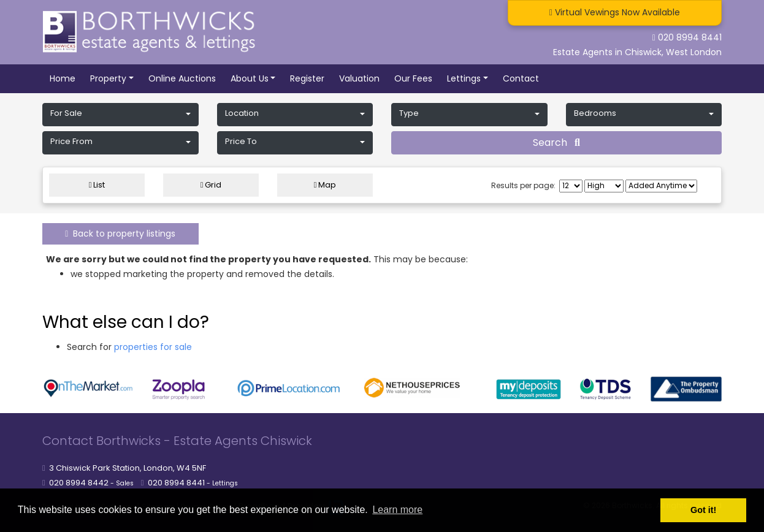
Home (63, 78)
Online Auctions (182, 78)
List (97, 185)
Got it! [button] (703, 510)
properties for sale (153, 347)
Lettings (464, 78)
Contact (521, 78)
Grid (211, 185)
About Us (250, 78)
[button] (120, 115)
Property (108, 78)
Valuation (359, 78)
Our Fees (413, 78)
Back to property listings (120, 234)
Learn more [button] (397, 510)
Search (556, 142)
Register (307, 78)
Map (325, 185)
